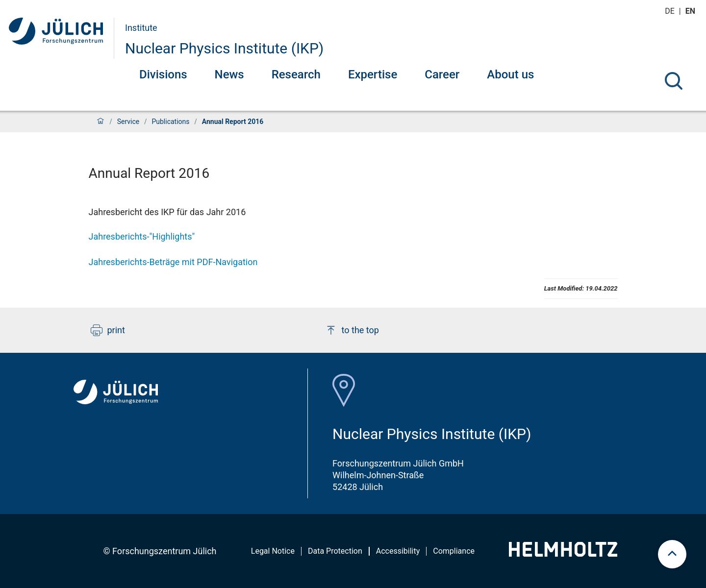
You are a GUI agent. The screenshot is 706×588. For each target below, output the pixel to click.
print (108, 330)
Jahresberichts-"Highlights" (142, 236)
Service (128, 122)
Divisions (163, 74)
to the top (352, 330)
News (229, 74)
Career (442, 74)
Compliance (454, 551)
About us (510, 74)
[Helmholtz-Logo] (563, 553)
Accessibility (398, 551)
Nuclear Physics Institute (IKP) (224, 48)
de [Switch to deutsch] (671, 11)
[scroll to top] (672, 554)
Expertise (373, 74)
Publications (170, 122)
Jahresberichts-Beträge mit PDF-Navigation (173, 262)
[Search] (674, 81)
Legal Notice (273, 551)
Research (296, 74)
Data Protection (335, 551)
